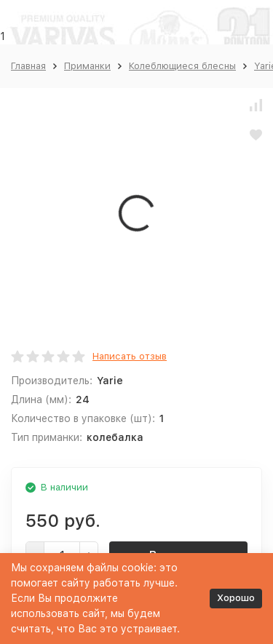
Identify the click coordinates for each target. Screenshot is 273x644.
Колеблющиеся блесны (182, 66)
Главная (28, 66)
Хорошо (236, 598)
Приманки (87, 66)
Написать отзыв (130, 356)
